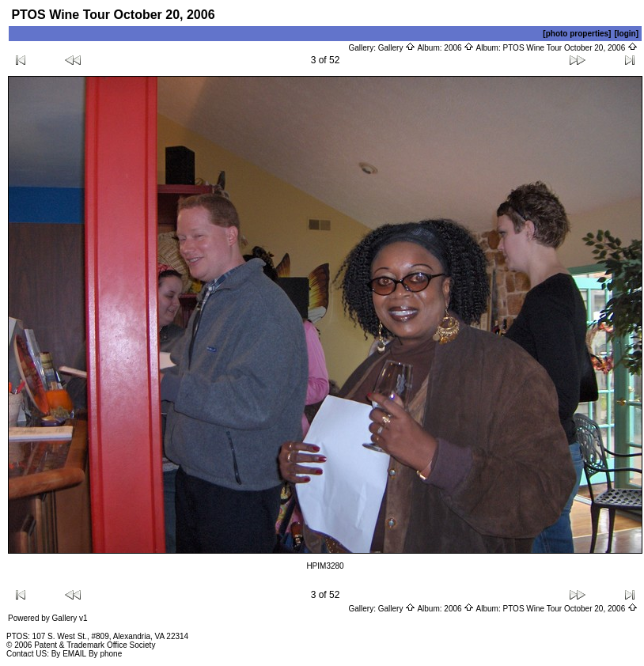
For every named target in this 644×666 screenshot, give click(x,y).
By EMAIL (69, 654)
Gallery (397, 48)
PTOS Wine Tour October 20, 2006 (571, 48)
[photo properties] (577, 34)
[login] (626, 34)
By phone (105, 654)
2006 (459, 48)
